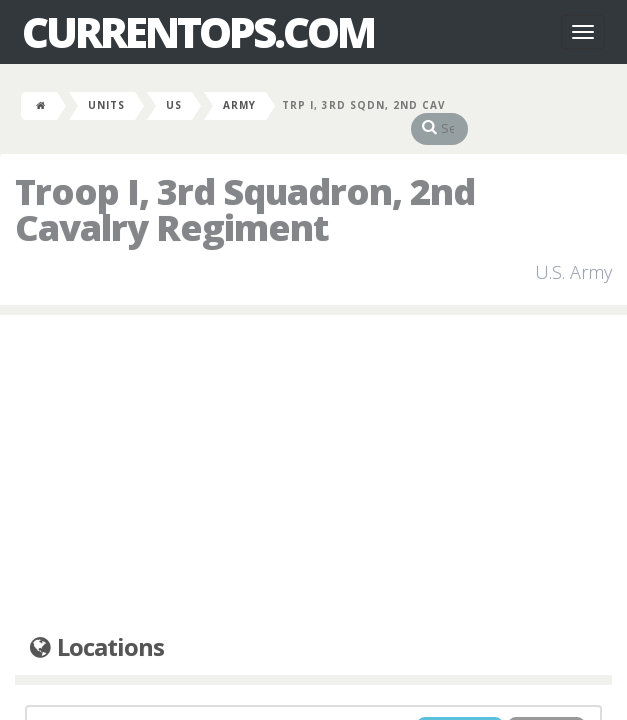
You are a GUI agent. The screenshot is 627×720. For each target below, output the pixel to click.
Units (106, 105)
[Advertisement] (313, 455)
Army (239, 105)
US (174, 105)
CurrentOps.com (198, 32)
